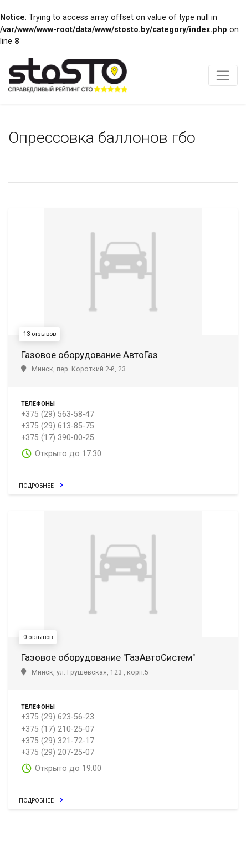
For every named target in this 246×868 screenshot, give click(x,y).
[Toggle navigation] (223, 75)
